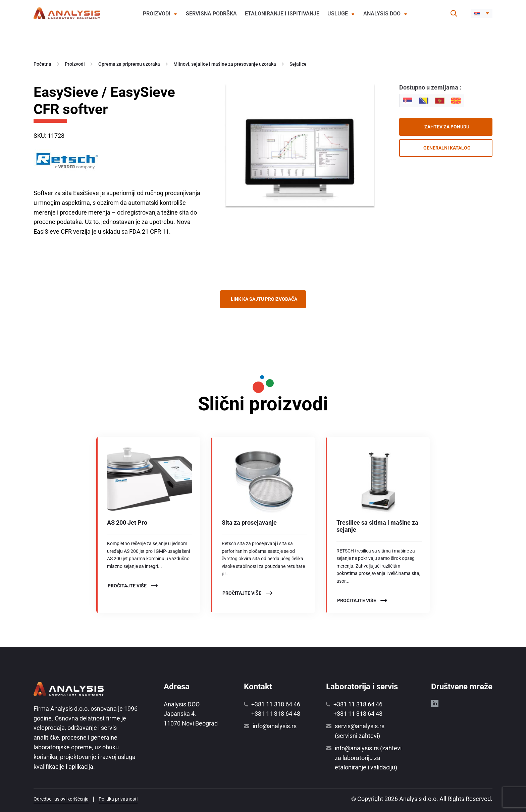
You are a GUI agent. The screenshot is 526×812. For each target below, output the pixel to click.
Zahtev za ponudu (447, 127)
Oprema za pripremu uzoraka (129, 64)
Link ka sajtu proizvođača (264, 299)
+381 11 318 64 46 (276, 704)
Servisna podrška (211, 14)
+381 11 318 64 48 (276, 714)
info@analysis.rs (275, 726)
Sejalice (298, 64)
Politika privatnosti (118, 799)
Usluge (338, 14)
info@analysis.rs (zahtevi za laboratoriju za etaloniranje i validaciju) (368, 758)
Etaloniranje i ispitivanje (282, 14)
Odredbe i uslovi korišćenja (61, 799)
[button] (482, 13)
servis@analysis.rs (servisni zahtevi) (360, 731)
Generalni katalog (447, 148)
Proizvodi (157, 14)
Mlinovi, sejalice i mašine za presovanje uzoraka (225, 64)
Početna (42, 64)
